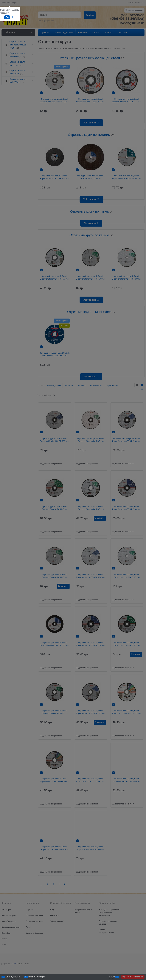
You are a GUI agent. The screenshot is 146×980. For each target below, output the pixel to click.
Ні (12, 17)
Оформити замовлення (133, 977)
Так (7, 17)
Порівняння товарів (37, 977)
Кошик (112, 977)
